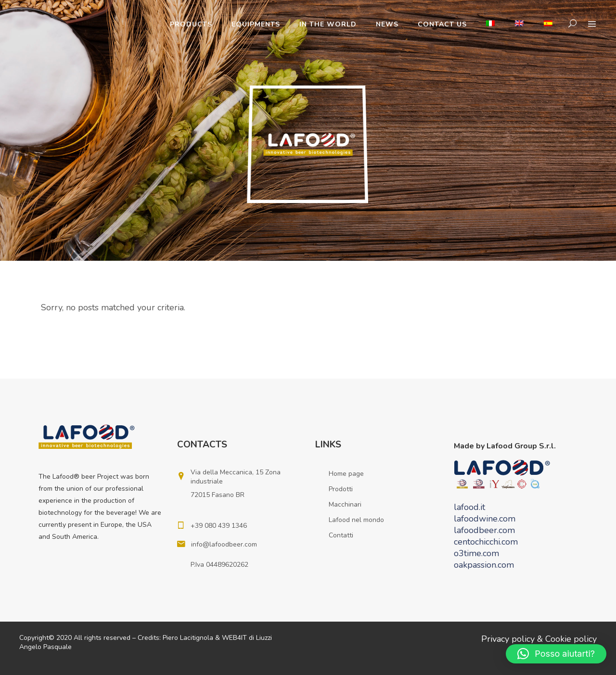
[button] (556, 654)
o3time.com (476, 553)
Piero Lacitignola (188, 638)
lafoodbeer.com (484, 530)
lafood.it (469, 507)
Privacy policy (508, 639)
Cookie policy (571, 639)
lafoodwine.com (485, 519)
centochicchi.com (486, 542)
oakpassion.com (484, 565)
